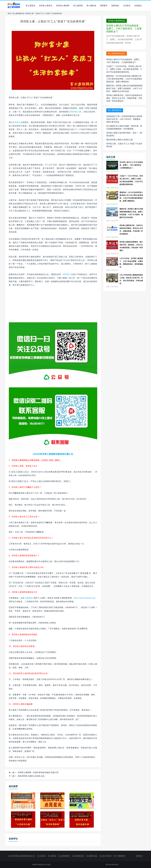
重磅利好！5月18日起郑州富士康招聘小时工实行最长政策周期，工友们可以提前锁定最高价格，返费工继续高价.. (124, 79)
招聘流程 (115, 6)
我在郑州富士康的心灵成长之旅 (31, 776)
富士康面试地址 (92, 856)
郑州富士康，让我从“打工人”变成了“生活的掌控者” (53, 21)
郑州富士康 (76, 112)
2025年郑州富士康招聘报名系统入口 (22, 856)
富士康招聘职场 (18, 13)
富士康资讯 (30, 6)
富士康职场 (91, 6)
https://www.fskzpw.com (84, 598)
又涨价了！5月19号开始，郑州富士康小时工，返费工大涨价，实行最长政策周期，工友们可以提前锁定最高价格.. (124, 69)
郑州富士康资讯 (46, 6)
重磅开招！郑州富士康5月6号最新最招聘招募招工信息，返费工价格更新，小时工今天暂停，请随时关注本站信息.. (124, 88)
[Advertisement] (53, 306)
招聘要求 (104, 6)
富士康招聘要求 (64, 856)
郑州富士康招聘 (63, 6)
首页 (9, 13)
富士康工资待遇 (105, 856)
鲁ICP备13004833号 (112, 865)
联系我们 (139, 856)
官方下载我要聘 (119, 856)
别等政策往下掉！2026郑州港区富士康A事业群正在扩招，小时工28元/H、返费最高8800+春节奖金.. (124, 119)
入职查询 (127, 6)
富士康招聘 (78, 6)
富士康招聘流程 (78, 856)
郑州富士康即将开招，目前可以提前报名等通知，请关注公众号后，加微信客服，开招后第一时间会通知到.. (124, 98)
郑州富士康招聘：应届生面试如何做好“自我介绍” (38, 772)
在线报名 (138, 6)
